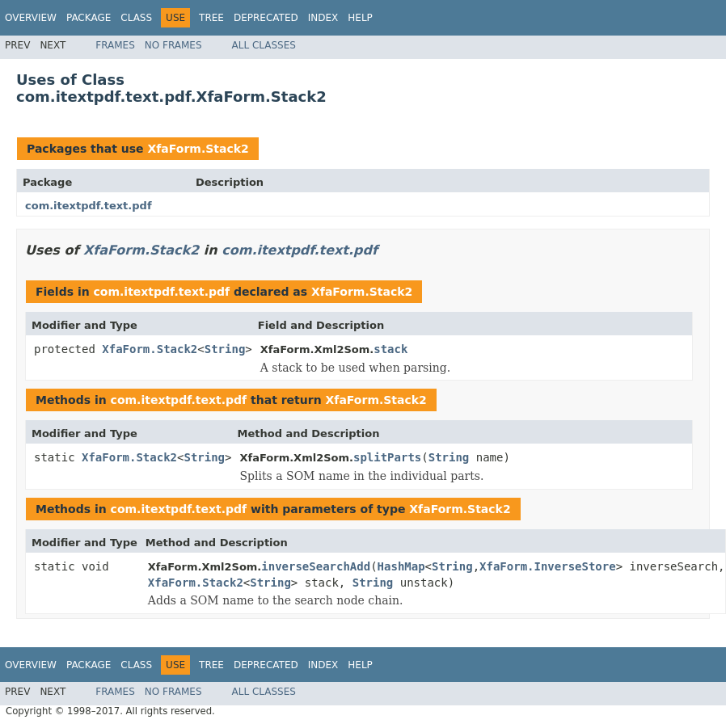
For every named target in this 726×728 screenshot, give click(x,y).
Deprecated (266, 18)
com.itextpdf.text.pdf (89, 206)
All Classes (264, 45)
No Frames (173, 45)
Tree (211, 18)
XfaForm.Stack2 (198, 149)
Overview (31, 18)
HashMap (401, 566)
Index (323, 18)
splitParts (387, 457)
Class (136, 18)
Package (89, 18)
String (225, 349)
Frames (115, 45)
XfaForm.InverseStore (548, 566)
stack (390, 349)
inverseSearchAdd (316, 566)
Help (360, 18)
